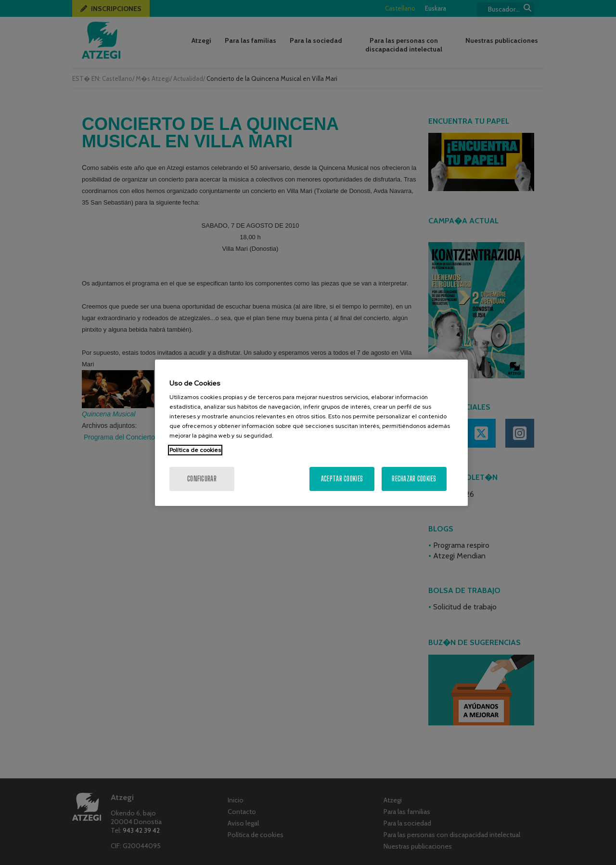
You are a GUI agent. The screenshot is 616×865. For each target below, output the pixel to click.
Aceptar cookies (342, 479)
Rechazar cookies (414, 479)
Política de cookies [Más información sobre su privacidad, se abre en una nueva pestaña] (195, 450)
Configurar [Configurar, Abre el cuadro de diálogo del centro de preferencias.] (202, 479)
